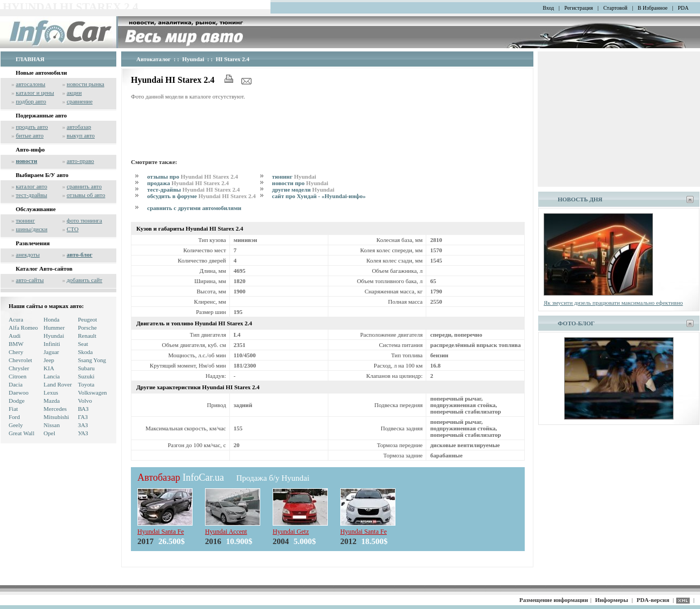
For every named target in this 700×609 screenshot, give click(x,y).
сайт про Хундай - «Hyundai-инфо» (319, 196)
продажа (188, 183)
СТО (72, 229)
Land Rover (58, 384)
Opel (49, 433)
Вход (548, 8)
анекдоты (28, 254)
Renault (87, 336)
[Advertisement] (328, 128)
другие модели (303, 189)
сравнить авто (84, 186)
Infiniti (52, 344)
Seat (83, 344)
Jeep (49, 360)
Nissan (52, 425)
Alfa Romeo (23, 328)
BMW (16, 344)
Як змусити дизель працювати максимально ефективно (613, 303)
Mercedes (55, 409)
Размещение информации (554, 600)
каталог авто (31, 186)
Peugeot (87, 319)
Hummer (54, 328)
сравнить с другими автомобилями (194, 208)
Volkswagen (93, 392)
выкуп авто (81, 135)
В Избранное (653, 8)
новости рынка (85, 84)
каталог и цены (35, 93)
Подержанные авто (41, 115)
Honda (52, 319)
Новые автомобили (41, 73)
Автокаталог (154, 59)
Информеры (612, 600)
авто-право (80, 161)
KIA (49, 368)
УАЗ (83, 433)
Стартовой (615, 8)
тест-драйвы (31, 195)
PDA (683, 8)
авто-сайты (30, 280)
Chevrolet (20, 360)
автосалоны (31, 84)
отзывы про (193, 176)
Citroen (18, 376)
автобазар (79, 127)
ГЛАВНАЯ (30, 59)
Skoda (85, 352)
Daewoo (19, 392)
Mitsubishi (57, 417)
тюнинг (25, 220)
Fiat (13, 409)
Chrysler (19, 368)
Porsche (87, 328)
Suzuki (86, 376)
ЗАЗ (83, 425)
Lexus (51, 392)
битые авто (29, 135)
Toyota (86, 384)
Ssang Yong (92, 360)
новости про (300, 183)
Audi (15, 336)
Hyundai (54, 336)
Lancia (52, 376)
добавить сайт (84, 280)
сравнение (80, 101)
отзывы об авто (86, 195)
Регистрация (579, 8)
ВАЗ (83, 409)
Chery (16, 352)
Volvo (85, 401)
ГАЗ (83, 417)
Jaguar (52, 352)
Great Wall (21, 433)
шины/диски (31, 229)
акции (74, 93)
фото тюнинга (84, 220)
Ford (14, 417)
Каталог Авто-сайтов (44, 269)
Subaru (86, 368)
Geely (16, 425)
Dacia (16, 384)
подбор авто (31, 101)
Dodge (16, 401)
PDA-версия (653, 600)
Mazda (52, 401)
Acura (16, 319)
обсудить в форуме (202, 196)
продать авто (32, 127)
